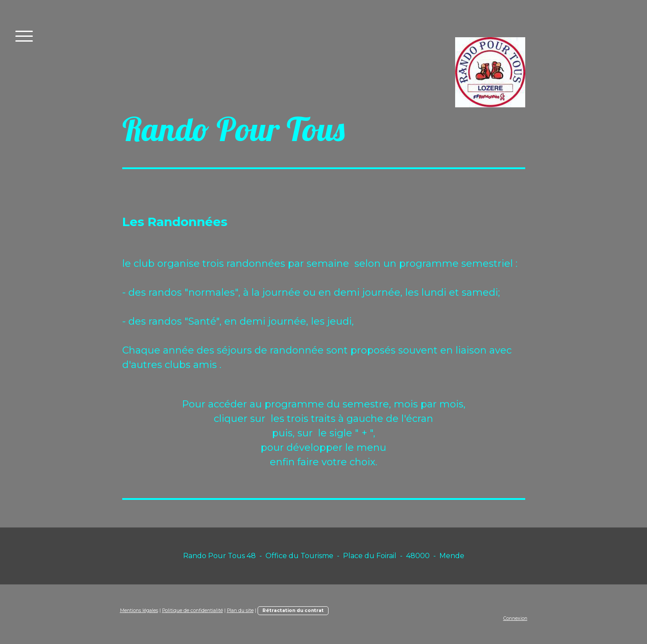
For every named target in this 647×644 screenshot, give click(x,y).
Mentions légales (139, 610)
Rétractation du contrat (293, 610)
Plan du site (240, 610)
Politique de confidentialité (193, 610)
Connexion (515, 618)
